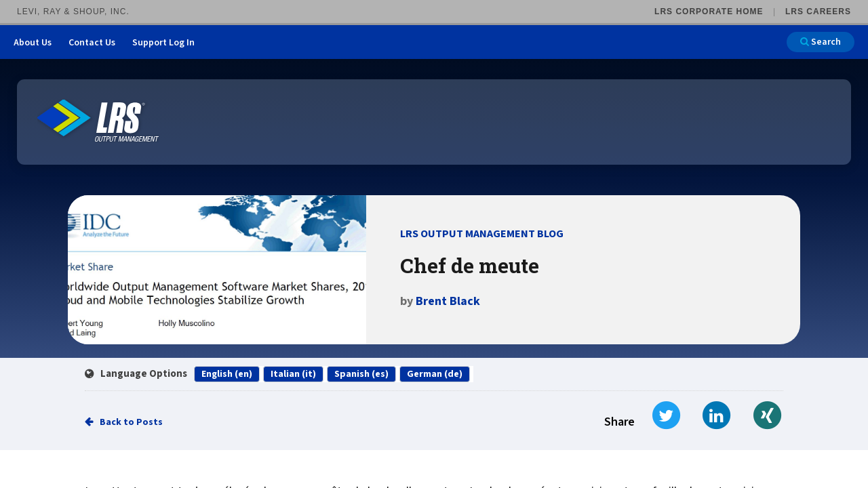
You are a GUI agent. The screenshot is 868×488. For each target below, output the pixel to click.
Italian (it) (293, 374)
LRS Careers (818, 12)
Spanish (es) (361, 374)
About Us (33, 43)
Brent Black (448, 301)
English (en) (227, 374)
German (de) (435, 374)
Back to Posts (131, 422)
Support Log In (163, 43)
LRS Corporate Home (709, 12)
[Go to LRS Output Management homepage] (98, 121)
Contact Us (92, 43)
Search (821, 42)
